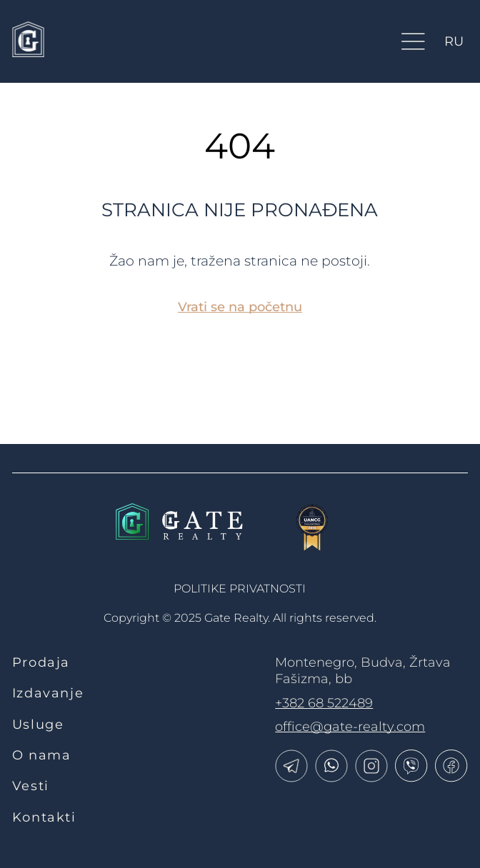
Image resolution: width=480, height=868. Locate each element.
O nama (42, 755)
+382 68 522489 (324, 703)
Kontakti (44, 817)
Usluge (38, 725)
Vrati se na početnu (240, 307)
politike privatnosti (240, 589)
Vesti (31, 786)
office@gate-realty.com (350, 727)
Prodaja (41, 662)
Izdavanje (48, 693)
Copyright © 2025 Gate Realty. (240, 618)
